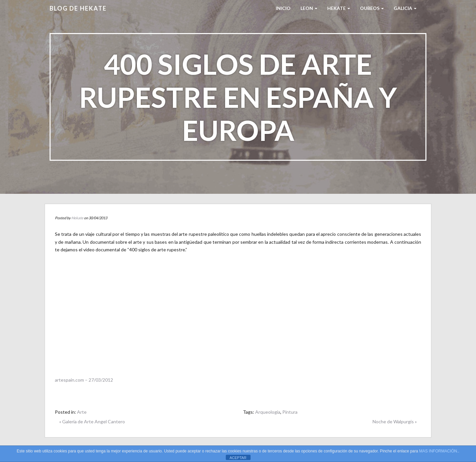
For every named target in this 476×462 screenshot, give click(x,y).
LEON (309, 8)
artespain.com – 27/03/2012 (84, 380)
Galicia (405, 8)
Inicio (283, 8)
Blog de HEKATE (78, 8)
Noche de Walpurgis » (395, 421)
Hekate (77, 218)
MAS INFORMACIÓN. (439, 451)
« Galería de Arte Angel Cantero (92, 421)
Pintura (290, 412)
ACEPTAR (238, 458)
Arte (82, 412)
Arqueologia (268, 412)
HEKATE (339, 8)
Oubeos (372, 8)
